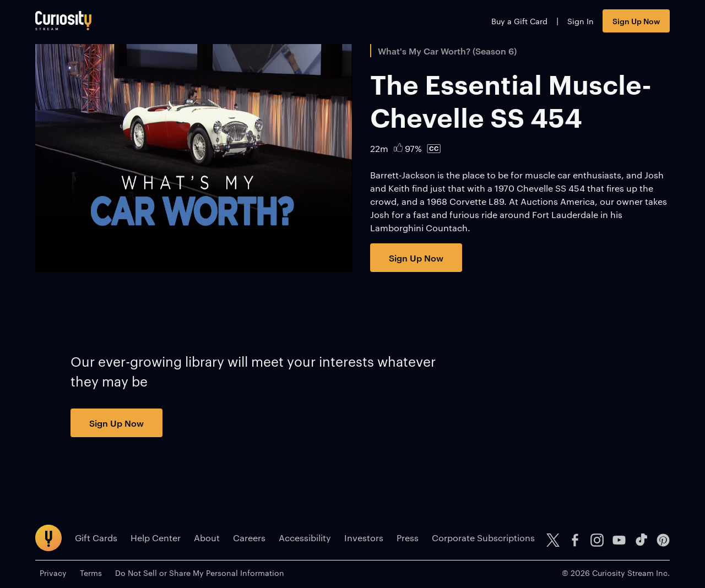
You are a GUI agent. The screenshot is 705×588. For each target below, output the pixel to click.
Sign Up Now (636, 21)
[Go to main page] (63, 21)
